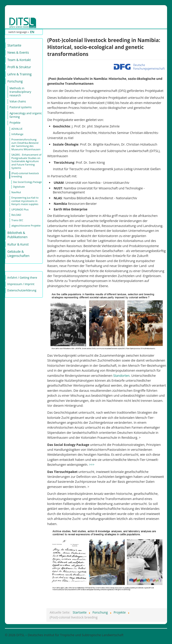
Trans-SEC (17, 220)
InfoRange (17, 134)
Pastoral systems (20, 107)
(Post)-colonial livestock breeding (25, 175)
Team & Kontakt (19, 60)
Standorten (121, 376)
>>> (92, 465)
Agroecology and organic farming (26, 115)
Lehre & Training (19, 74)
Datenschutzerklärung (22, 290)
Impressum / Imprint (21, 284)
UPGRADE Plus (20, 209)
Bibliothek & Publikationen (17, 235)
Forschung (15, 81)
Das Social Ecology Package (27, 182)
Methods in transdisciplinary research (20, 92)
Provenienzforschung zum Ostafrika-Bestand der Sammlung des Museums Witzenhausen (26, 144)
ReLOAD (16, 215)
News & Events (18, 52)
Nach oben (159, 635)
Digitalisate (19, 187)
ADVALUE (17, 129)
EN (32, 32)
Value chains (18, 101)
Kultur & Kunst (18, 244)
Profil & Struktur (19, 67)
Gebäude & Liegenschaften (18, 254)
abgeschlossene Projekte (26, 226)
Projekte (15, 123)
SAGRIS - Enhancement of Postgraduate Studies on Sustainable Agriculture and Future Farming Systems (26, 161)
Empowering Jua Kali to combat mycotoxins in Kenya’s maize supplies (25, 201)
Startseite (14, 45)
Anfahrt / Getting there (22, 278)
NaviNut (16, 192)
